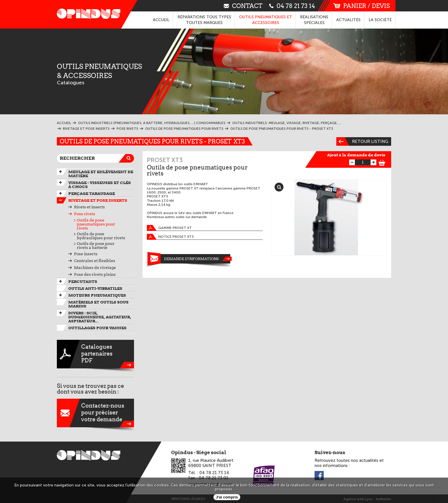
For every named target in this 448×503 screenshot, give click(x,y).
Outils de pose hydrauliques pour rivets (101, 236)
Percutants (83, 282)
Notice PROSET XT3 (170, 237)
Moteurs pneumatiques (97, 295)
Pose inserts (86, 254)
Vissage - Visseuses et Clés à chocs (100, 185)
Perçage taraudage (92, 193)
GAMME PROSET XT (169, 228)
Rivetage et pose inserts (98, 200)
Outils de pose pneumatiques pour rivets (96, 224)
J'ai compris (227, 497)
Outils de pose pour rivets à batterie (96, 245)
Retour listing (362, 141)
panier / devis (361, 6)
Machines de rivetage (95, 268)
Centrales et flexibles (95, 261)
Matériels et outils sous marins (98, 304)
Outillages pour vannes (97, 328)
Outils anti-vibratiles (95, 288)
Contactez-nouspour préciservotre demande (95, 413)
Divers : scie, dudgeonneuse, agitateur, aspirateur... (100, 317)
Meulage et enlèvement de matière (101, 174)
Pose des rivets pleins (95, 274)
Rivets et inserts (89, 207)
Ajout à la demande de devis (356, 155)
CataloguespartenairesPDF (95, 354)
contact (243, 6)
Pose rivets (85, 214)
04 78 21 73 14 (292, 6)
